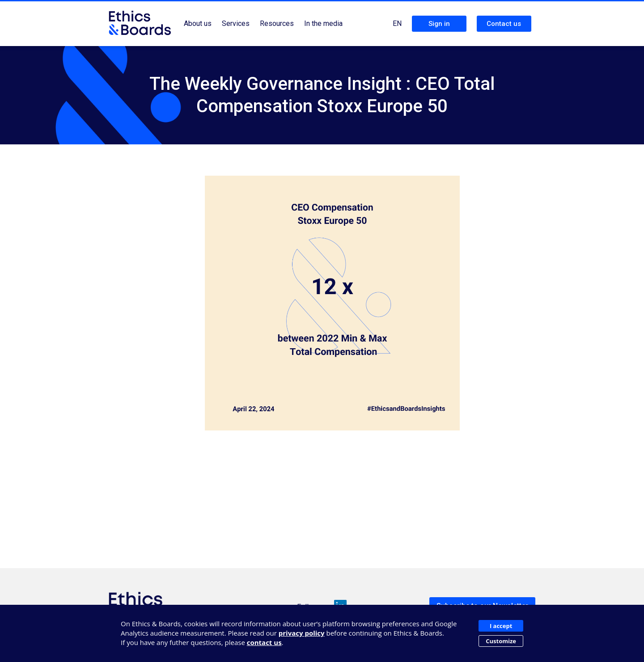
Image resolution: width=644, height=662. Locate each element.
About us (198, 23)
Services (236, 23)
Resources (277, 23)
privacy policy (302, 633)
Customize (501, 641)
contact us (264, 642)
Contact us (504, 24)
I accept (501, 626)
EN (397, 23)
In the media (323, 23)
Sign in (439, 24)
